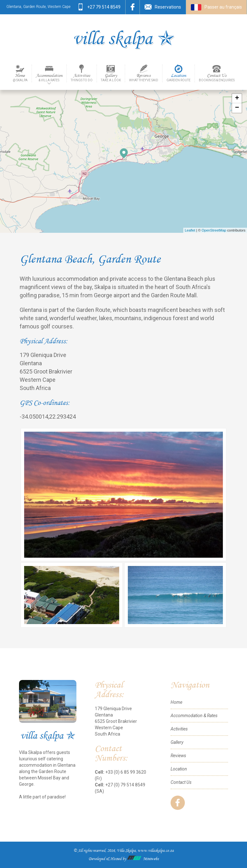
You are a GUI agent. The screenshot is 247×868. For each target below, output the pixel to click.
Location (179, 77)
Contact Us (217, 77)
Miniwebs (143, 859)
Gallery (111, 77)
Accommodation (49, 77)
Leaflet (190, 230)
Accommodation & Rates (194, 716)
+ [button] (237, 98)
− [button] (237, 108)
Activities (82, 77)
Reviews (144, 77)
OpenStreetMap (214, 230)
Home (20, 77)
